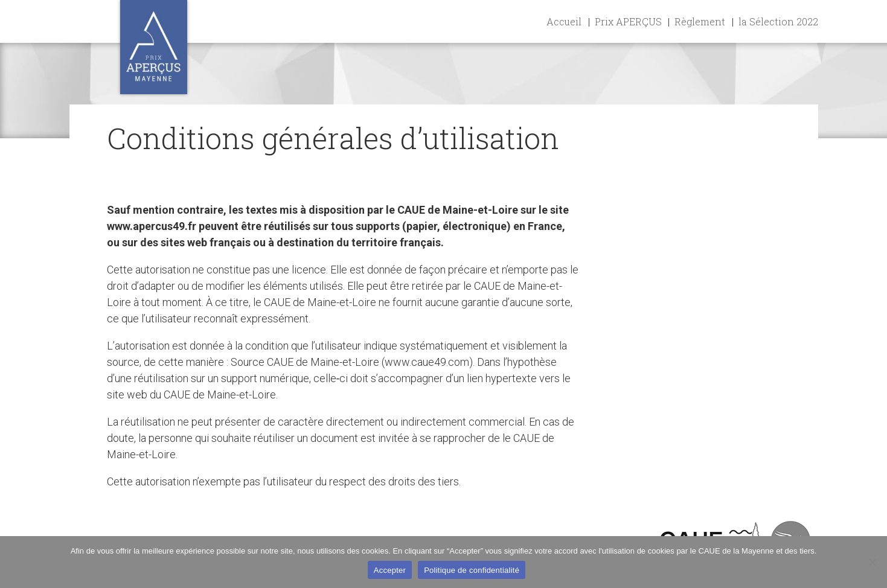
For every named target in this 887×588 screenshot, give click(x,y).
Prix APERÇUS (628, 21)
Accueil (564, 21)
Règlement (700, 21)
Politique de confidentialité (472, 570)
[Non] (872, 562)
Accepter (390, 570)
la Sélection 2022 (778, 21)
